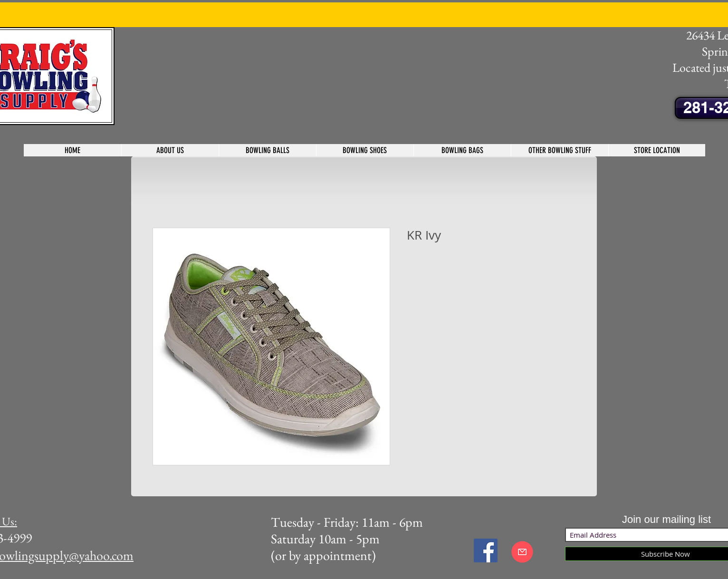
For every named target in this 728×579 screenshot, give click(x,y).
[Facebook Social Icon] (486, 550)
